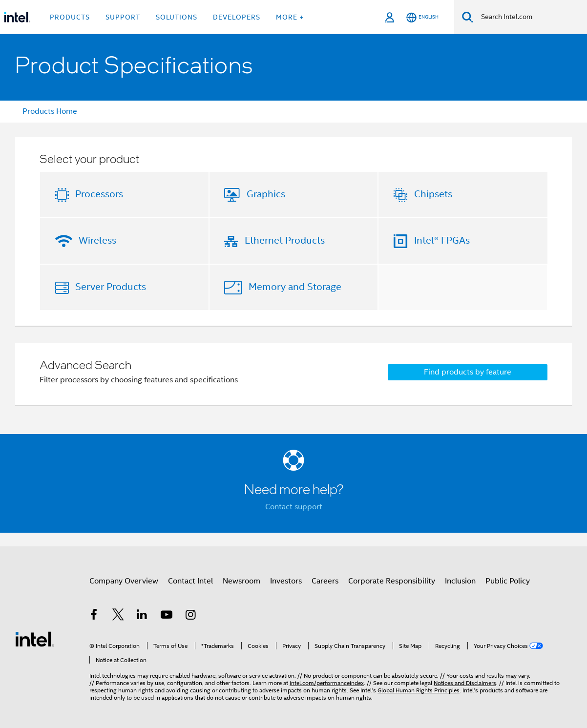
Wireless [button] (97, 240)
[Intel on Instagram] (190, 616)
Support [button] (123, 17)
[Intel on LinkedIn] (142, 616)
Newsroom (241, 581)
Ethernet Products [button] (285, 240)
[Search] (468, 17)
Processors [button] (99, 194)
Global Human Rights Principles (419, 690)
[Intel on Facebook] (94, 616)
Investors (286, 581)
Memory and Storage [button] (295, 287)
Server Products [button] (111, 287)
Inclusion (460, 581)
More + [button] (290, 17)
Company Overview (124, 581)
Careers (325, 581)
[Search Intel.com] (530, 17)
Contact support (294, 507)
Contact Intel (190, 581)
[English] (422, 17)
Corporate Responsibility (392, 581)
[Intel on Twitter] (118, 616)
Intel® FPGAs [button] (442, 240)
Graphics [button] (266, 194)
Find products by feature (468, 372)
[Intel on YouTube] (167, 616)
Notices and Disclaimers (465, 683)
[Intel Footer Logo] (35, 639)
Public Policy (508, 581)
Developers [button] (237, 17)
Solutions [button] (177, 17)
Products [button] (70, 17)
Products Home (50, 111)
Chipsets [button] (433, 194)
